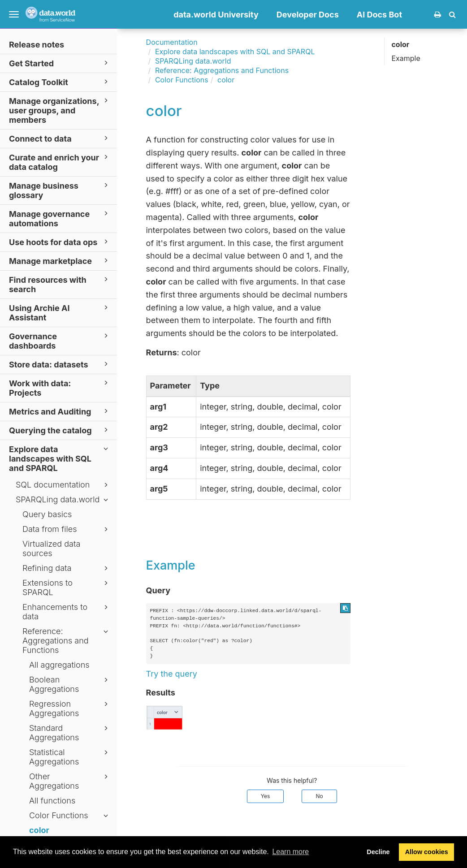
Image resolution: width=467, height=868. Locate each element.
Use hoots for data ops (60, 242)
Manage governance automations (60, 218)
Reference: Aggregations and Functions (67, 641)
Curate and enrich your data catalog (60, 162)
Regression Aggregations (70, 708)
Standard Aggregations (70, 733)
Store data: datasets (60, 364)
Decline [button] (378, 852)
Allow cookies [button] (427, 852)
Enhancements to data (67, 612)
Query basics (47, 514)
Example (406, 58)
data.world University (216, 15)
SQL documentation (63, 485)
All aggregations (59, 665)
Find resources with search (60, 284)
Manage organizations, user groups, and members (60, 110)
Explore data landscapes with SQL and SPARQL (60, 458)
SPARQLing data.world (63, 500)
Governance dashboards (60, 341)
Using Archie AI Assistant (60, 312)
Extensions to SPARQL (67, 587)
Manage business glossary (60, 190)
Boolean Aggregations (70, 684)
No (319, 796)
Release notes (37, 45)
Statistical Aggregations (70, 757)
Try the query (172, 674)
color (39, 830)
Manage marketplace (60, 261)
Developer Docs (308, 15)
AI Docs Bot (379, 15)
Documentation (172, 42)
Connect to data (60, 138)
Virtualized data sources (51, 548)
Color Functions (70, 816)
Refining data (67, 568)
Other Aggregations (70, 781)
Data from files (67, 529)
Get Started (60, 63)
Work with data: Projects (60, 388)
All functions (52, 801)
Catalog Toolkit (60, 82)
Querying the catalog (60, 430)
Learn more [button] (290, 852)
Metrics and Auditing (60, 411)
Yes (266, 796)
